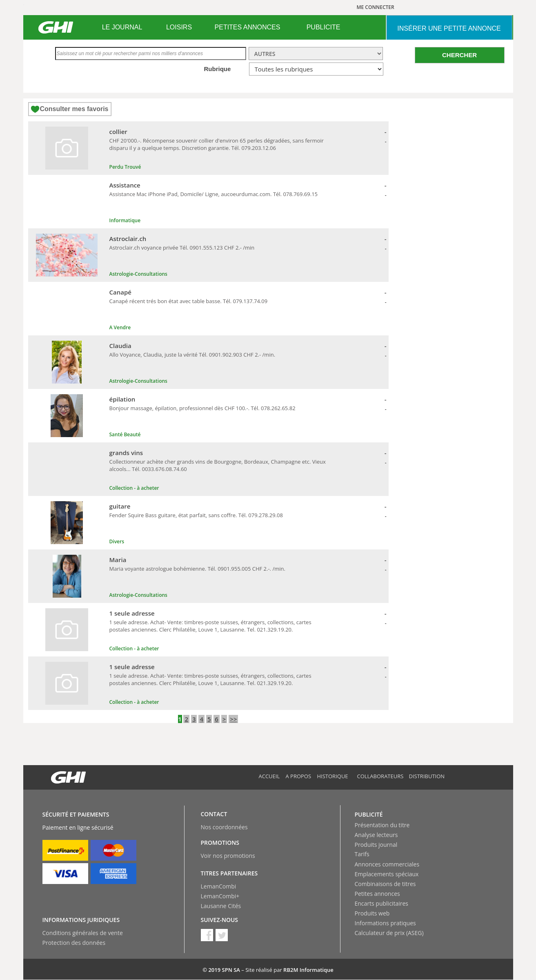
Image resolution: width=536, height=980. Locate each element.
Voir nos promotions (228, 856)
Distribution (427, 776)
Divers (117, 541)
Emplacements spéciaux (387, 874)
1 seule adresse (132, 613)
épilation (122, 399)
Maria (118, 560)
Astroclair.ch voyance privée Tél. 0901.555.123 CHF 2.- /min (182, 248)
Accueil (269, 776)
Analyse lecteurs (376, 835)
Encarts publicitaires (381, 903)
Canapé (120, 292)
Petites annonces (377, 894)
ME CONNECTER (376, 7)
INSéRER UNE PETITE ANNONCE (449, 28)
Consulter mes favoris (74, 109)
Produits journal (376, 845)
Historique (333, 776)
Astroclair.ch (128, 239)
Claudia (120, 346)
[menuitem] (122, 27)
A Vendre (120, 327)
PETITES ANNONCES (248, 27)
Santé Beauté (125, 434)
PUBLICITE (324, 27)
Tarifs (362, 854)
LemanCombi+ (220, 896)
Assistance (125, 185)
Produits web (372, 913)
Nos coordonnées (224, 827)
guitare (120, 506)
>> (233, 719)
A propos (299, 776)
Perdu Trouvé (125, 167)
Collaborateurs (380, 776)
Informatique (125, 220)
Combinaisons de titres (385, 884)
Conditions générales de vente (83, 933)
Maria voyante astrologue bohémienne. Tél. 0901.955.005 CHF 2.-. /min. (197, 569)
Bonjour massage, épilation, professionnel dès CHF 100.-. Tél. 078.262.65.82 (202, 408)
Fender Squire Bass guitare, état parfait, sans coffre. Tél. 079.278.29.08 (196, 515)
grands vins (126, 453)
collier (118, 132)
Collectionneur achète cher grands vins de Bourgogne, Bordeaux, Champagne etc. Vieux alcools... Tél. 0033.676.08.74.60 (218, 465)
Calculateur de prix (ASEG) (389, 933)
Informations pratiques (385, 923)
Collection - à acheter (134, 488)
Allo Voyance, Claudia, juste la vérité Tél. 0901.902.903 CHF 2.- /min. (192, 355)
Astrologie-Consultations (138, 274)
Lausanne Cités (221, 906)
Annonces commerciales (387, 864)
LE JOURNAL (122, 27)
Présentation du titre (382, 825)
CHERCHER (459, 55)
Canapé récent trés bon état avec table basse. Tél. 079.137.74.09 (189, 301)
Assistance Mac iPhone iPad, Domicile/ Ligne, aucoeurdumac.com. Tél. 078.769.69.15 (214, 194)
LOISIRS (179, 27)
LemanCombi (219, 886)
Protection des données (74, 943)
